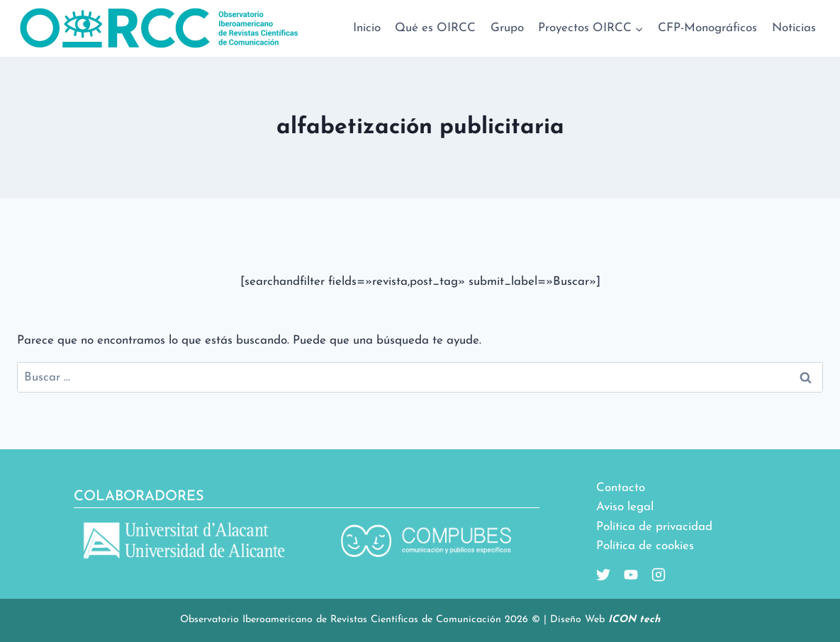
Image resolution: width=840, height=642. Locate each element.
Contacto (621, 488)
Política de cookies (645, 546)
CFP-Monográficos (707, 28)
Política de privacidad (654, 527)
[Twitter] (603, 575)
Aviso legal (625, 507)
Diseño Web (605, 620)
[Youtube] (625, 575)
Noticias (794, 28)
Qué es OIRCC (435, 28)
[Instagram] (653, 575)
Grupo (507, 28)
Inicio (367, 28)
